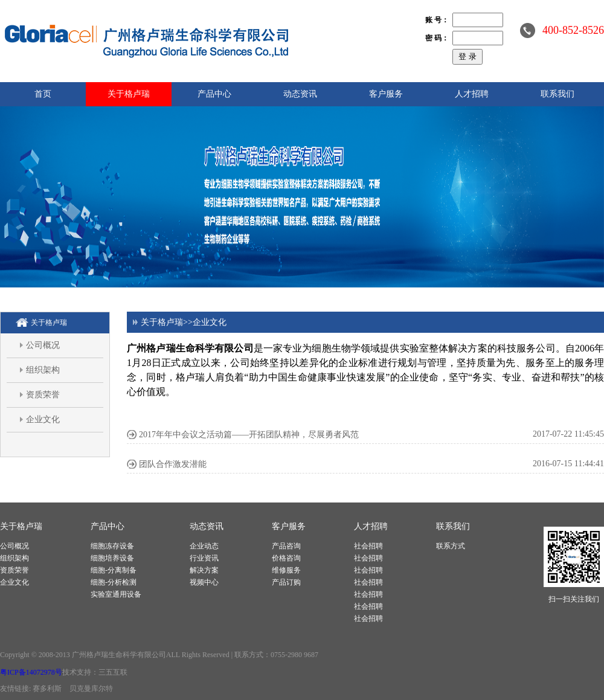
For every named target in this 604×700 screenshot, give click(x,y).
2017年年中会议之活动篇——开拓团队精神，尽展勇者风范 (249, 435)
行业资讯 (204, 558)
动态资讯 (300, 94)
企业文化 (43, 419)
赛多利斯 (47, 689)
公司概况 (43, 345)
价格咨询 (286, 558)
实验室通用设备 (116, 594)
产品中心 (214, 94)
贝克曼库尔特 (91, 689)
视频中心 (204, 582)
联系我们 (557, 94)
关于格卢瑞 (129, 94)
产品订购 (286, 582)
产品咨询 (286, 546)
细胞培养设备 (112, 558)
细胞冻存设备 (112, 546)
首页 (43, 94)
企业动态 (204, 546)
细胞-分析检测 (114, 582)
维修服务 (286, 570)
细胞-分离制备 (114, 570)
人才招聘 (472, 94)
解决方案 (204, 570)
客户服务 (386, 94)
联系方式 (451, 546)
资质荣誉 (43, 395)
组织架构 (43, 370)
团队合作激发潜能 (173, 464)
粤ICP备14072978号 (31, 672)
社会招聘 (368, 546)
